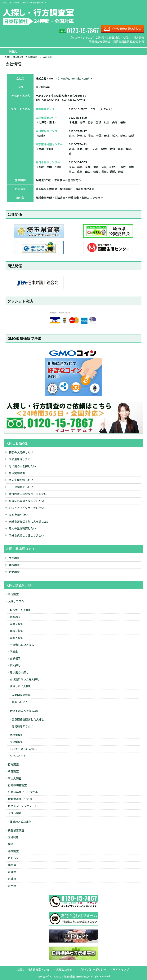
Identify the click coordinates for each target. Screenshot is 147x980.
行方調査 (13, 764)
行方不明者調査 (17, 785)
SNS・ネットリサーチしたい (26, 508)
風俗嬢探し (17, 742)
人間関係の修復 (21, 695)
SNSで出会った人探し (23, 749)
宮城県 (12, 879)
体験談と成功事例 (21, 822)
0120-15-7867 (83, 30)
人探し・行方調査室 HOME (33, 969)
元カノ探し (17, 631)
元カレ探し (17, 624)
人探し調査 (15, 813)
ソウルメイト (18, 756)
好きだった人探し (21, 610)
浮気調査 (13, 851)
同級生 (14, 651)
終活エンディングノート (23, 806)
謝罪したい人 (20, 702)
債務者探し (17, 735)
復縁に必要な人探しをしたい (26, 501)
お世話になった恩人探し (25, 679)
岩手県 (12, 886)
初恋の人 (15, 617)
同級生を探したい (20, 459)
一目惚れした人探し (22, 645)
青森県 (12, 872)
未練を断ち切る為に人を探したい (29, 521)
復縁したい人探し (21, 686)
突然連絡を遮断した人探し (28, 719)
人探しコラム (16, 601)
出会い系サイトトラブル (23, 792)
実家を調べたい (18, 515)
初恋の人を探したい (21, 452)
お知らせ (13, 858)
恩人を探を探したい (21, 480)
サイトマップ (121, 969)
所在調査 (13, 771)
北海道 (12, 865)
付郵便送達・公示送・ (21, 799)
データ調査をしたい (21, 487)
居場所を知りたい (22, 726)
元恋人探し (17, 638)
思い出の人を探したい (22, 466)
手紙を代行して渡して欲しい (26, 535)
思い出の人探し (19, 672)
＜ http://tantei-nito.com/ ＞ (74, 78)
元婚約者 (13, 837)
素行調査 (13, 594)
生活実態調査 (17, 473)
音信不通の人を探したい (25, 711)
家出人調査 (15, 778)
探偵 (11, 844)
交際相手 (15, 658)
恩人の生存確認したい (22, 528)
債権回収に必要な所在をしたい (28, 494)
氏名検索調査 (16, 830)
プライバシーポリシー (93, 969)
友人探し (15, 665)
